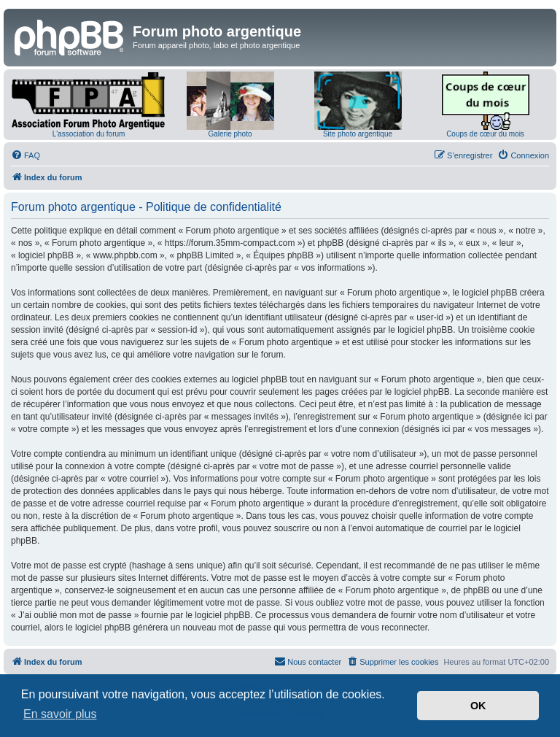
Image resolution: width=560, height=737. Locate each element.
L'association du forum (89, 134)
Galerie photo (230, 134)
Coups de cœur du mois (485, 134)
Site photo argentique (358, 134)
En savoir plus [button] (60, 714)
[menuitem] (26, 155)
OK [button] (478, 706)
